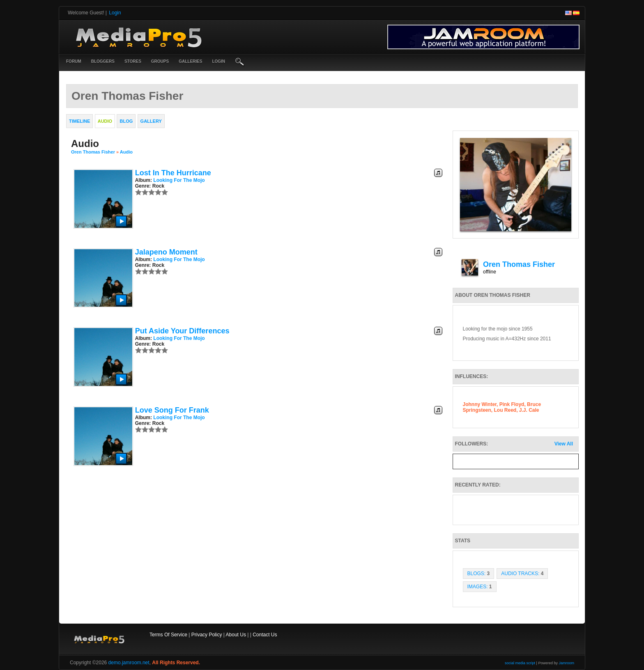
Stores (133, 61)
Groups (160, 61)
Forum (74, 61)
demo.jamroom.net (129, 663)
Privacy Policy (207, 635)
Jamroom (566, 663)
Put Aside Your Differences (182, 331)
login (218, 61)
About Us (236, 635)
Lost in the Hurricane (173, 173)
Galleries (190, 61)
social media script (520, 663)
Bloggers (103, 61)
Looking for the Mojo (179, 180)
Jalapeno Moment (166, 252)
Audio (126, 152)
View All (564, 444)
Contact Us (265, 635)
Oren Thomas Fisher (93, 152)
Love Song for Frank (172, 410)
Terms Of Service (168, 635)
